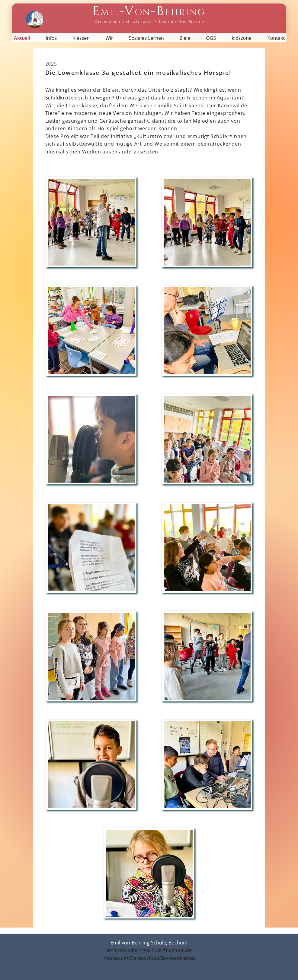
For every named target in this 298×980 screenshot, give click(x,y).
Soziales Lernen (146, 38)
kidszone (242, 38)
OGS (211, 38)
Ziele (185, 38)
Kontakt (276, 38)
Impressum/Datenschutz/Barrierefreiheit (149, 958)
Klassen (81, 38)
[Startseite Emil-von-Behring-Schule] (149, 14)
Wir (109, 38)
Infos (51, 38)
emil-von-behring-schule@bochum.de (149, 950)
